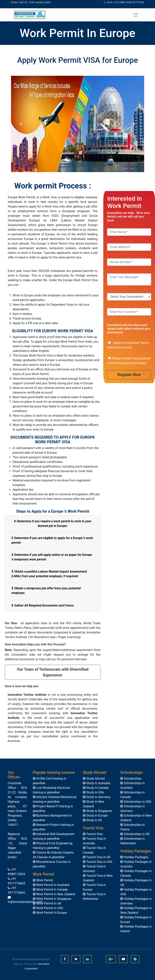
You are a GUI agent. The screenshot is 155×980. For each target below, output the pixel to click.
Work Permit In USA (49, 908)
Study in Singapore (99, 811)
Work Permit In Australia (53, 885)
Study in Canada (97, 788)
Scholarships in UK (136, 834)
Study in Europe (97, 816)
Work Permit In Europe (51, 913)
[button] (21, 124)
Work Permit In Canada (52, 890)
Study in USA (95, 792)
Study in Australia (98, 783)
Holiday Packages (136, 857)
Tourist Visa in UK (98, 857)
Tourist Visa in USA (99, 862)
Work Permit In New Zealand (55, 894)
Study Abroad (95, 779)
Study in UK (94, 820)
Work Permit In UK (48, 903)
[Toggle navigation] (136, 15)
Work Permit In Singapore (53, 899)
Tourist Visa (94, 834)
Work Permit (44, 880)
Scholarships (132, 779)
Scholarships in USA (137, 802)
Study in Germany (98, 797)
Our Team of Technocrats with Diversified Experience (53, 672)
